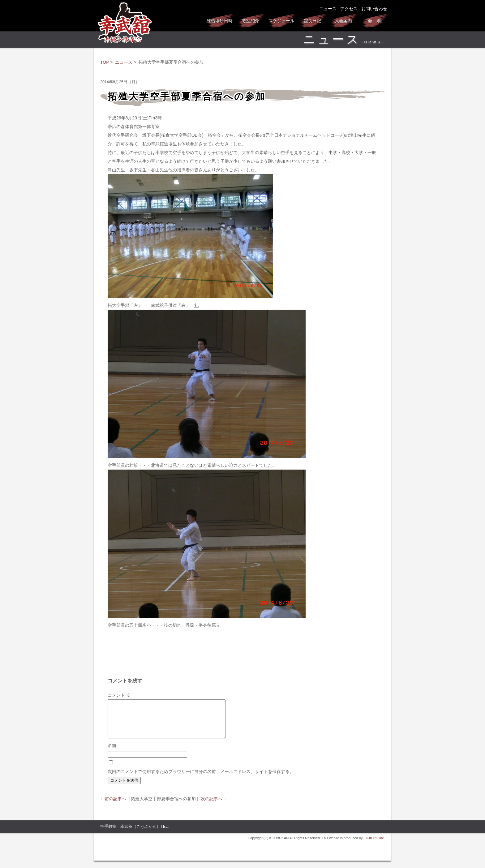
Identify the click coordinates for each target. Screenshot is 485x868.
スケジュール (281, 21)
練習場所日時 (220, 21)
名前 (112, 753)
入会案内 (343, 21)
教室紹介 (251, 21)
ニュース (328, 9)
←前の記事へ (113, 806)
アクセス (349, 9)
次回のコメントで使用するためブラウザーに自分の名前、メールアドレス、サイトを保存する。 (201, 779)
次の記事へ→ (214, 806)
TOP (105, 62)
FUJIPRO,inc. (374, 845)
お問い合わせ (374, 9)
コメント (119, 695)
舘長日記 (312, 21)
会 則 (374, 21)
